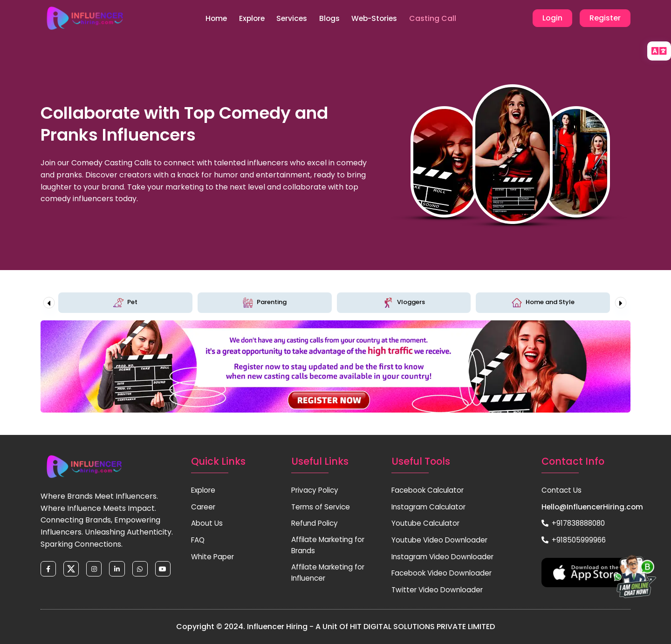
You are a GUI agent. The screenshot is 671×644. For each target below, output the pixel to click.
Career (204, 507)
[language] (659, 51)
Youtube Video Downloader (441, 540)
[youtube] (168, 570)
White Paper (214, 557)
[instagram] (96, 570)
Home (209, 18)
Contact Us (562, 490)
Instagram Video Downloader (445, 557)
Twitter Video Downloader (439, 590)
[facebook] (49, 570)
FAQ (199, 540)
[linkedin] (120, 570)
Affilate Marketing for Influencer (330, 574)
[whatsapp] (144, 570)
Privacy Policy (316, 490)
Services (291, 18)
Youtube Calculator (427, 523)
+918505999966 (575, 540)
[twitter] (72, 570)
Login (552, 18)
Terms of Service (322, 507)
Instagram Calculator (431, 507)
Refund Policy (316, 523)
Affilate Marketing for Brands (330, 546)
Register (605, 18)
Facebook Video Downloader (444, 573)
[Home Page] (85, 19)
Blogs (331, 18)
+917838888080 (575, 523)
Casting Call (441, 18)
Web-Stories (380, 18)
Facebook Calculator (430, 490)
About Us (208, 523)
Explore (247, 18)
